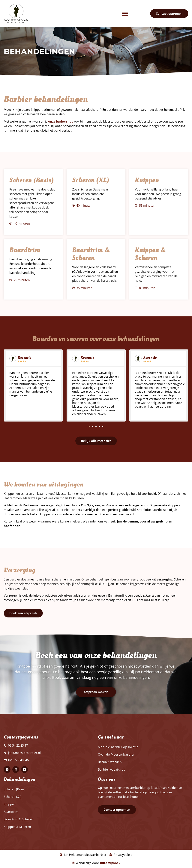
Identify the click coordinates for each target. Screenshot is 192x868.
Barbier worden (110, 762)
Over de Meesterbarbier (116, 754)
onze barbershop (61, 121)
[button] (125, 14)
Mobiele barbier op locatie (118, 747)
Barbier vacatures (112, 769)
